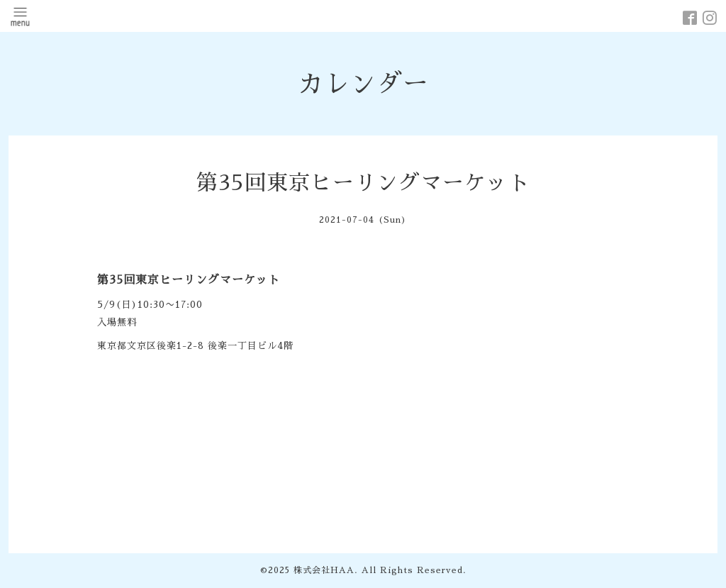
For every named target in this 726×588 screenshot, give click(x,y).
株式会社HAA (324, 570)
